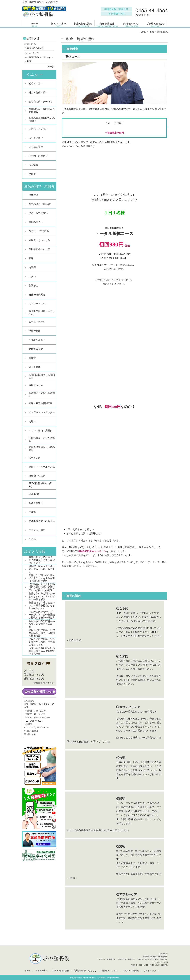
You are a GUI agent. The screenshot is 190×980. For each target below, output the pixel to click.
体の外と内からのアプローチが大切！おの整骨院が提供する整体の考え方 (42, 615)
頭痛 (31, 258)
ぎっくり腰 (35, 367)
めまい (32, 276)
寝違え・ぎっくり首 (39, 240)
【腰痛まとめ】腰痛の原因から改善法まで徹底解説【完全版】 (42, 651)
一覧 (52, 67)
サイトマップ (150, 971)
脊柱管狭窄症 (36, 349)
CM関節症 (34, 494)
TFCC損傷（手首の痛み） (40, 485)
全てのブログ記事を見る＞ (44, 683)
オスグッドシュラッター (42, 412)
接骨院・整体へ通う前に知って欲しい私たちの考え (42, 569)
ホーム (34, 25)
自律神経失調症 (37, 295)
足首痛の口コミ (32, 675)
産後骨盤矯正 (36, 503)
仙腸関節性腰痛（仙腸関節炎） (42, 376)
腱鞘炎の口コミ (32, 679)
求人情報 (33, 165)
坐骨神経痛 (35, 331)
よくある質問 (36, 147)
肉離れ (32, 421)
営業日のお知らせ (34, 48)
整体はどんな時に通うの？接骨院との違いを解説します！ (42, 560)
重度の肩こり (36, 222)
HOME (142, 32)
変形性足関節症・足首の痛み (42, 449)
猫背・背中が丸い (38, 213)
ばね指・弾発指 (37, 476)
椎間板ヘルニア (37, 340)
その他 (32, 539)
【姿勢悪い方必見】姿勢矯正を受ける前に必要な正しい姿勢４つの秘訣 (42, 587)
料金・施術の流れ (83, 25)
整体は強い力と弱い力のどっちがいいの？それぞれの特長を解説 (42, 596)
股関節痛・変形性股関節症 (42, 394)
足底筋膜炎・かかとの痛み (42, 440)
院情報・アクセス (131, 25)
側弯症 (32, 358)
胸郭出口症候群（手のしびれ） (42, 313)
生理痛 (32, 512)
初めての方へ (59, 25)
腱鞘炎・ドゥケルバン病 (42, 467)
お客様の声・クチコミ (41, 102)
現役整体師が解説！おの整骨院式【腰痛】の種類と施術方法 (42, 633)
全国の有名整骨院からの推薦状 (42, 120)
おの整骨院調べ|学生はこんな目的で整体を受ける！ (42, 624)
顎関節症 (33, 286)
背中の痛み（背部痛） (41, 204)
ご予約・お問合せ (156, 25)
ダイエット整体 (37, 530)
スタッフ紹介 (36, 138)
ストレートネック (38, 304)
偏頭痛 (32, 267)
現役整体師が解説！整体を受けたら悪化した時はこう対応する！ (42, 642)
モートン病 (35, 458)
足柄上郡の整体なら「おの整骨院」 (95, 978)
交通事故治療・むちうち (107, 25)
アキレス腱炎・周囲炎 (41, 431)
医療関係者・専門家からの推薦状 (42, 111)
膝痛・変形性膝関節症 (41, 403)
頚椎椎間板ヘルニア (39, 249)
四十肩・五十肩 (37, 322)
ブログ (32, 174)
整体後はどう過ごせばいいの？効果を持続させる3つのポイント (42, 605)
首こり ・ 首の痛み (39, 231)
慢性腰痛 (33, 195)
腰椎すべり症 (36, 385)
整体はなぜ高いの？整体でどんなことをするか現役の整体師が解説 (42, 578)
